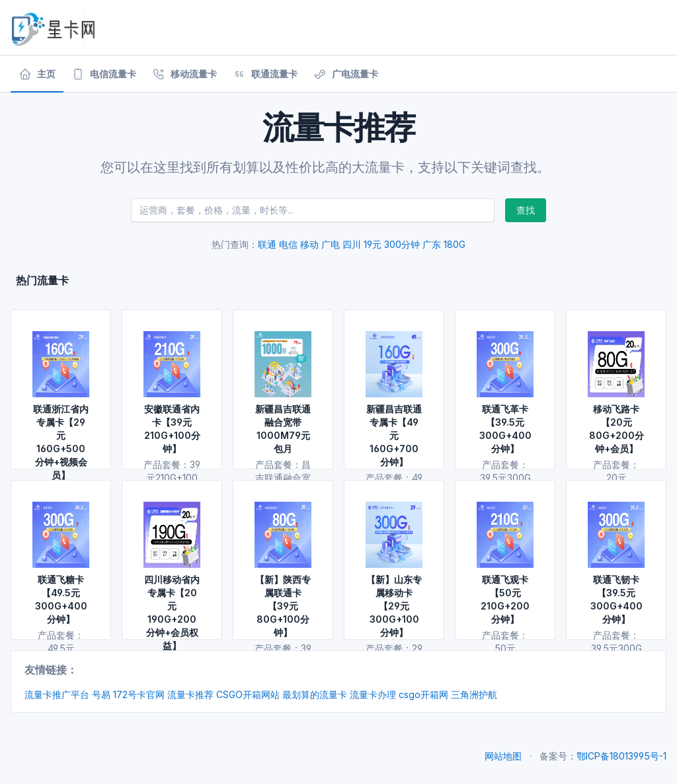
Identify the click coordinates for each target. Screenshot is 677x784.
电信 (288, 244)
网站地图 (503, 756)
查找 (526, 210)
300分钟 (402, 244)
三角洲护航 (474, 694)
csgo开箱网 (423, 694)
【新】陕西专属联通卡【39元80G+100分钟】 (283, 606)
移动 (309, 244)
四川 (352, 244)
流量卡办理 (373, 694)
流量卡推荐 (190, 694)
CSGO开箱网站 (248, 694)
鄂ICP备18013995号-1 (621, 756)
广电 (331, 244)
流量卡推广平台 (57, 694)
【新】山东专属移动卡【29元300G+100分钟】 (394, 606)
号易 (101, 694)
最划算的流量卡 (315, 694)
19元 (373, 244)
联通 (267, 244)
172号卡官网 (139, 694)
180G (455, 244)
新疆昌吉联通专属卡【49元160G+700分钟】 (394, 435)
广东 (432, 244)
